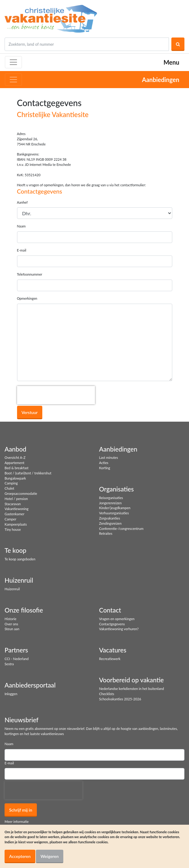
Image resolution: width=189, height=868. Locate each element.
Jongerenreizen (110, 503)
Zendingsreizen (110, 523)
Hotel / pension (16, 499)
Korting (105, 468)
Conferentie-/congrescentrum (121, 529)
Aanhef (22, 202)
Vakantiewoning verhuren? (119, 629)
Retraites (106, 533)
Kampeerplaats (16, 524)
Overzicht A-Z (15, 457)
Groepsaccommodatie (21, 493)
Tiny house (13, 529)
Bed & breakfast (17, 468)
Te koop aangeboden (20, 559)
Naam (21, 226)
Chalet (9, 488)
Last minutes (109, 457)
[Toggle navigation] (13, 62)
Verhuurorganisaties (114, 513)
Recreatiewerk (110, 659)
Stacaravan (13, 504)
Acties (104, 463)
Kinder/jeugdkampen (115, 508)
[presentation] (56, 395)
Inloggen (11, 694)
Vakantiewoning (17, 509)
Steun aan (12, 629)
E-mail (22, 250)
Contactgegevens (112, 624)
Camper (10, 519)
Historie (10, 619)
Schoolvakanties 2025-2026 (120, 699)
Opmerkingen (27, 298)
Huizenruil (12, 589)
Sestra (9, 664)
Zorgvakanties (110, 518)
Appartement (14, 463)
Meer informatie (17, 822)
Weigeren (50, 856)
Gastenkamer (14, 514)
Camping (11, 483)
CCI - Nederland (17, 659)
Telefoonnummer (30, 274)
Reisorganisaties (111, 498)
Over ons (11, 624)
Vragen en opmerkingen (117, 619)
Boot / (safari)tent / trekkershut (28, 473)
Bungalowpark (15, 478)
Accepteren (20, 856)
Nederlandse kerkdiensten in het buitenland (132, 689)
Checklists (107, 694)
